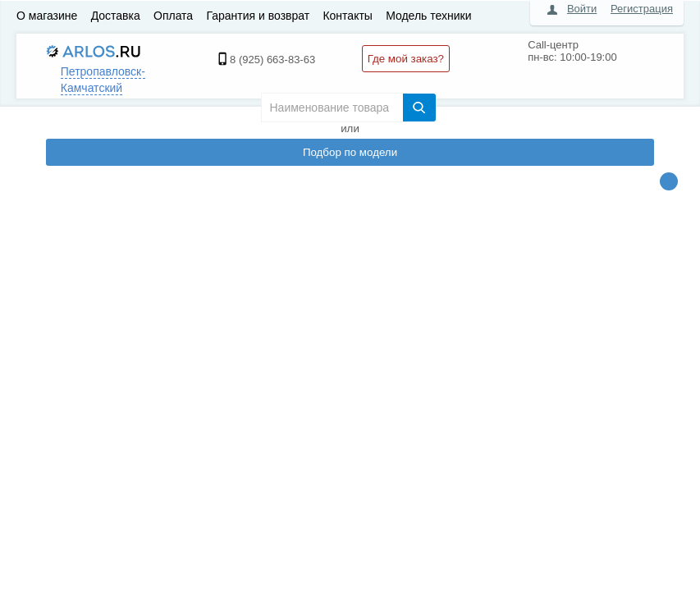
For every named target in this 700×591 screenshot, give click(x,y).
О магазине (47, 16)
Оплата (173, 16)
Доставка (116, 16)
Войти (582, 9)
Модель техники (428, 16)
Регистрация (642, 9)
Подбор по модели (350, 152)
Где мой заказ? (406, 59)
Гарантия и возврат (258, 16)
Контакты (347, 16)
